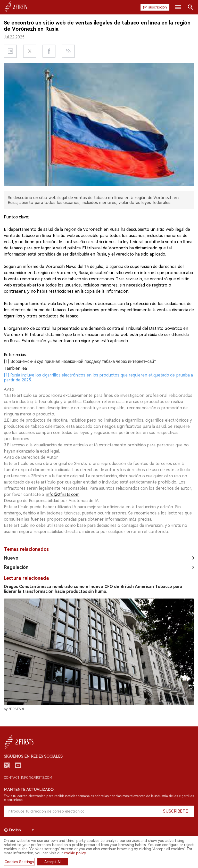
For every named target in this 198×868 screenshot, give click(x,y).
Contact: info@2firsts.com (28, 778)
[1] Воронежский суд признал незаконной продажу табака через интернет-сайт (80, 361)
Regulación (16, 567)
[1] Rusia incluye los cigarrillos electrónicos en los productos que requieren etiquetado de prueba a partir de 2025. (98, 378)
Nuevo (11, 558)
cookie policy (75, 853)
